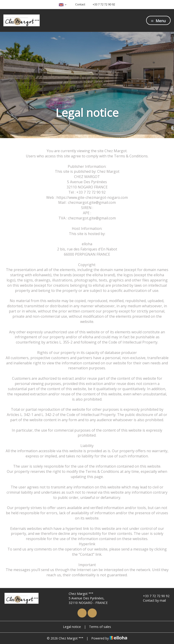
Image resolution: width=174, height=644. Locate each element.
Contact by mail (152, 600)
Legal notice (72, 627)
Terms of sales (100, 627)
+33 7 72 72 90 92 (154, 596)
